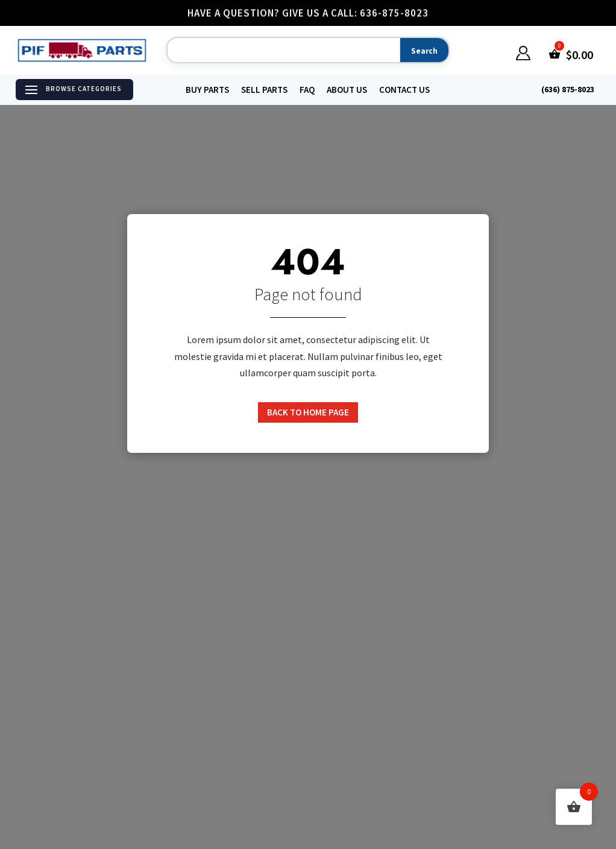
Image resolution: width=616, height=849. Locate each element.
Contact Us (404, 90)
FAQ (307, 90)
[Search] (281, 51)
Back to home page (308, 412)
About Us (347, 90)
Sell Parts (264, 90)
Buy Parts (207, 90)
